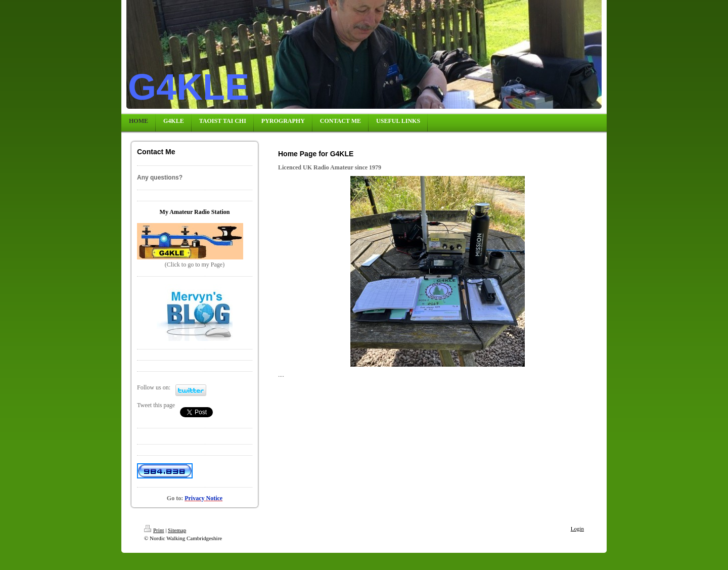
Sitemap (177, 530)
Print (154, 530)
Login (577, 529)
